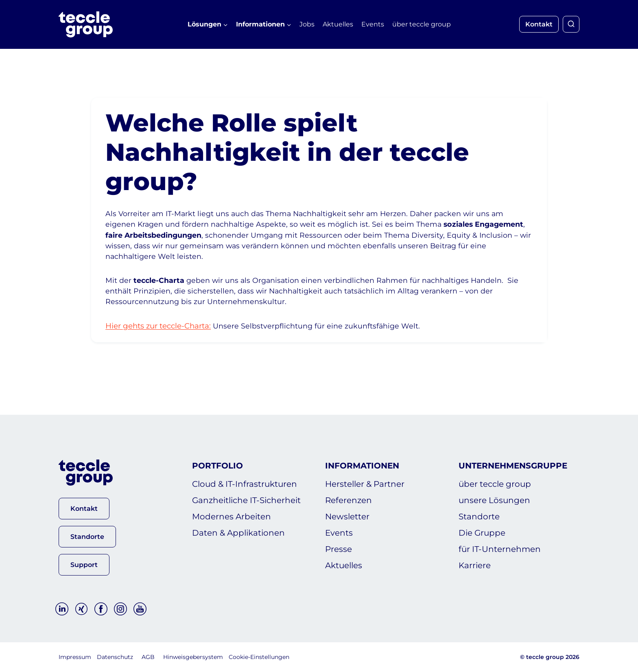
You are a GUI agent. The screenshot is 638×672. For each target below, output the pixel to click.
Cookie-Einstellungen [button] (259, 657)
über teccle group (422, 24)
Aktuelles (338, 24)
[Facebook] (101, 609)
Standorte (479, 517)
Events (373, 24)
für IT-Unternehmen (500, 549)
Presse (339, 549)
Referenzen (348, 501)
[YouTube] (140, 609)
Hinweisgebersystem (193, 657)
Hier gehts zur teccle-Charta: (165, 340)
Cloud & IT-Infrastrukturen (245, 484)
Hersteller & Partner (365, 484)
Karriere (475, 566)
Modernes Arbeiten (232, 517)
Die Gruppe (482, 533)
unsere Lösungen (494, 501)
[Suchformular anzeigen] (571, 24)
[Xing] (81, 609)
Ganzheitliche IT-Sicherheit (246, 501)
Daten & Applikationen (238, 533)
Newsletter (347, 517)
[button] (84, 509)
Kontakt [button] (539, 24)
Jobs (307, 24)
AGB (148, 657)
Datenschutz (115, 657)
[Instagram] (120, 609)
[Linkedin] (62, 609)
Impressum (75, 657)
